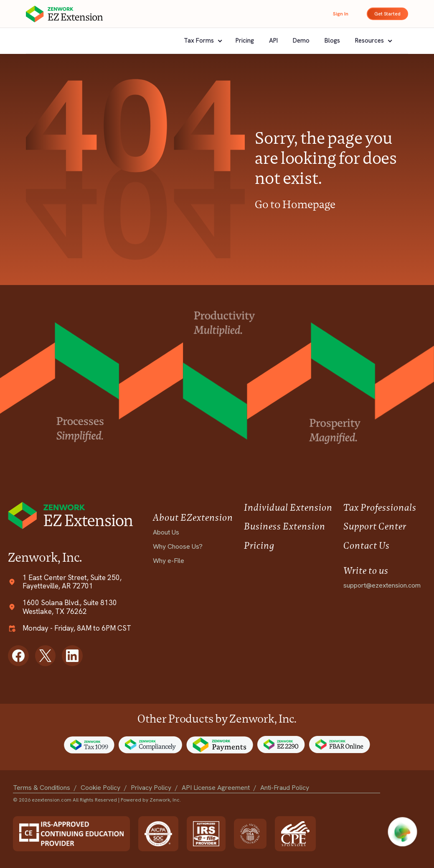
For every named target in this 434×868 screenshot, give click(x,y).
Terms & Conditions (42, 788)
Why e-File (169, 561)
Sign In (341, 14)
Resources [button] (370, 41)
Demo (301, 41)
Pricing (245, 41)
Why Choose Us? (178, 546)
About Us (166, 532)
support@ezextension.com (382, 585)
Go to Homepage (295, 204)
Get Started (387, 14)
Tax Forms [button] (200, 41)
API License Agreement (216, 788)
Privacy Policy (151, 788)
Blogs (332, 41)
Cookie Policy (100, 788)
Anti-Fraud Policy (285, 788)
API (273, 41)
